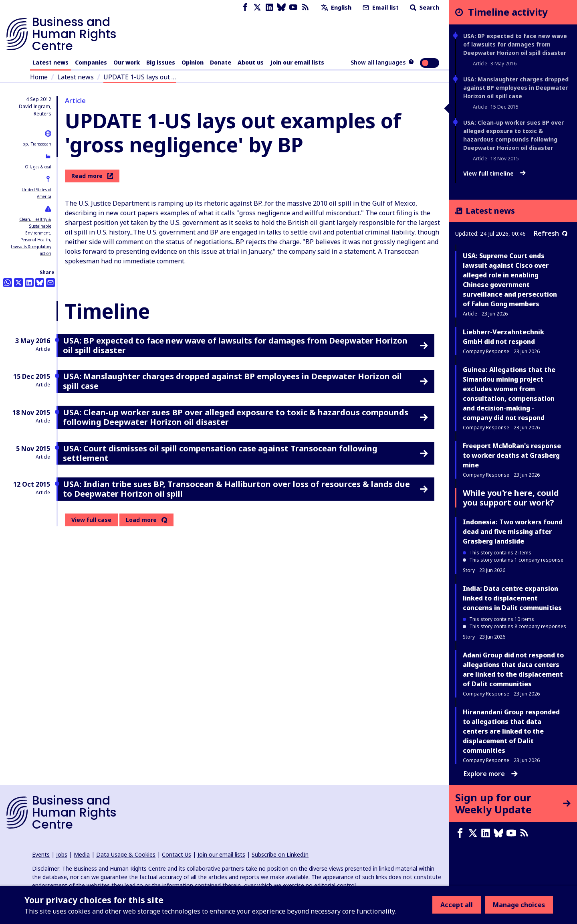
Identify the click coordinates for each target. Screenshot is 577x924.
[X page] (257, 7)
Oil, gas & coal (38, 167)
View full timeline (494, 174)
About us (251, 62)
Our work (127, 62)
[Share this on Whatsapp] (8, 283)
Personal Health (35, 240)
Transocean (41, 144)
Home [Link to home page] (39, 77)
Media (82, 854)
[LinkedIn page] (269, 7)
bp (25, 144)
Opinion (193, 62)
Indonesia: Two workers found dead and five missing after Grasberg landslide (513, 532)
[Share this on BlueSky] (40, 283)
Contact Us (177, 854)
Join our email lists (297, 62)
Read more (92, 176)
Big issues (161, 62)
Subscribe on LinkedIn (280, 854)
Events (41, 854)
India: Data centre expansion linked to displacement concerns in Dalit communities (512, 598)
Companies (91, 62)
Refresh (551, 233)
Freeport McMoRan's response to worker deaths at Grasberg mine (512, 455)
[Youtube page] (293, 7)
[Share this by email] (50, 283)
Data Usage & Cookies (126, 854)
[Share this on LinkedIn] (29, 283)
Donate (221, 62)
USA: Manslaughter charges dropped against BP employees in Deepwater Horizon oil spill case (516, 88)
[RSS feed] (305, 7)
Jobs (62, 854)
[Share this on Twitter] (18, 283)
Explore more (491, 774)
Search (424, 7)
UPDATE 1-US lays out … (140, 77)
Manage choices (519, 905)
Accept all (457, 905)
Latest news (50, 62)
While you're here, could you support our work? (511, 498)
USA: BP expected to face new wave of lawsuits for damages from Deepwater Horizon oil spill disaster (515, 44)
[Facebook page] (245, 7)
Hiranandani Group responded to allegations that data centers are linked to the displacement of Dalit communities (511, 731)
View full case (91, 520)
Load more (141, 520)
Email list (380, 7)
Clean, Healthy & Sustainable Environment (35, 226)
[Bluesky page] (281, 7)
